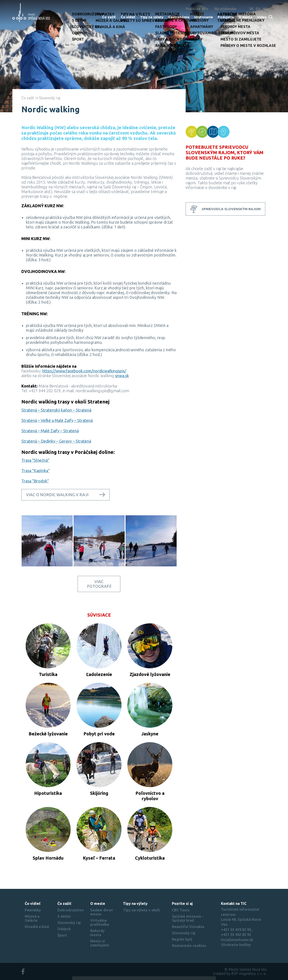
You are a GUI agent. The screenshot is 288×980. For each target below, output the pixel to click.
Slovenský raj (49, 98)
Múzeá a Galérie (32, 918)
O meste (245, 17)
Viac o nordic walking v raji (57, 495)
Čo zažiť (109, 17)
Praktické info (197, 9)
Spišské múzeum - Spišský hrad (188, 918)
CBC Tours (181, 910)
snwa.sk (122, 376)
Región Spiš (182, 939)
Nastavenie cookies (189, 946)
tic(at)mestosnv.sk (237, 940)
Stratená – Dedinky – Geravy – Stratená (56, 441)
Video (262, 17)
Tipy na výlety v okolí (141, 910)
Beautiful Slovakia (188, 927)
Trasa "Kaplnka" (36, 471)
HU (265, 9)
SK (251, 9)
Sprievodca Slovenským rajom (231, 209)
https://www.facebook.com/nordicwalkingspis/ (84, 371)
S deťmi (64, 916)
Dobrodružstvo (71, 910)
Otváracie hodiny (236, 945)
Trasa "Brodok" (35, 481)
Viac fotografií (99, 584)
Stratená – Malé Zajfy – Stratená (50, 431)
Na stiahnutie (225, 9)
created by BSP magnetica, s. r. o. (240, 973)
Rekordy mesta (97, 933)
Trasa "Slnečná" (35, 460)
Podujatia (226, 17)
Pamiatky (33, 910)
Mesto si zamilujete (100, 943)
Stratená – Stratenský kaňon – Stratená (56, 410)
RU (272, 9)
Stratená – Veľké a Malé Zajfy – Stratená (57, 420)
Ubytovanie (204, 17)
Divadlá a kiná (37, 927)
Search (271, 17)
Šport (62, 935)
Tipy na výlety (152, 17)
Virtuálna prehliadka (100, 922)
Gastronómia (179, 17)
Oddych (64, 929)
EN (258, 9)
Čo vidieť (128, 17)
